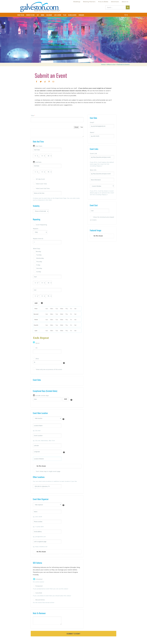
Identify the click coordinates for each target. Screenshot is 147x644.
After (37, 359)
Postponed (38, 586)
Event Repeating (41, 225)
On (37, 348)
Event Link (94, 153)
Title (33, 115)
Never (38, 343)
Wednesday (38, 258)
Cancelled (38, 593)
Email (92, 122)
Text (82, 127)
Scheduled (38, 579)
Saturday (38, 268)
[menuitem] (77, 2)
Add (36, 303)
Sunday (37, 272)
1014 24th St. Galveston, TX (47, 486)
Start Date (39, 146)
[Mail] (53, 82)
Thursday (38, 262)
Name (92, 132)
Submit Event (73, 634)
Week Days (37, 249)
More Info (93, 170)
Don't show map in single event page (48, 471)
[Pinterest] (49, 82)
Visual (76, 127)
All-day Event (40, 179)
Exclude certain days (42, 395)
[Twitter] (41, 82)
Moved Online (39, 600)
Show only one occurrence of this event (49, 369)
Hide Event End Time (43, 188)
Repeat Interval (38, 239)
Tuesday (37, 255)
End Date (38, 162)
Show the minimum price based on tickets (102, 218)
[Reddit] (45, 82)
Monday (37, 251)
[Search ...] (116, 7)
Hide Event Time (41, 184)
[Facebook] (37, 82)
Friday (37, 265)
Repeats (36, 229)
